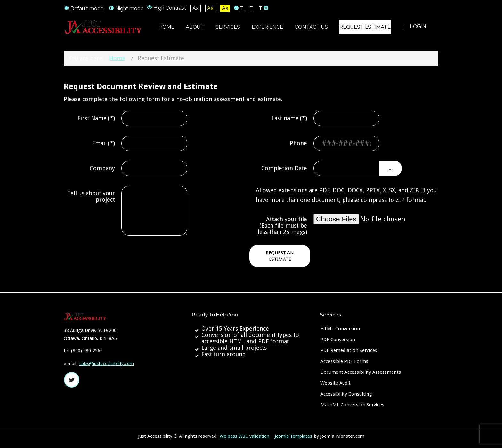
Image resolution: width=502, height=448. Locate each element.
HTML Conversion (340, 329)
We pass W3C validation (244, 436)
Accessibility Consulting (346, 394)
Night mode (126, 8)
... (391, 168)
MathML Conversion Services (352, 405)
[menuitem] (166, 27)
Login (418, 26)
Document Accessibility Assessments (361, 372)
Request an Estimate (280, 256)
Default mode (84, 8)
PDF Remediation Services (349, 350)
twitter (72, 380)
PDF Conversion (338, 340)
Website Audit (336, 383)
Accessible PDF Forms (344, 361)
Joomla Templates (293, 436)
